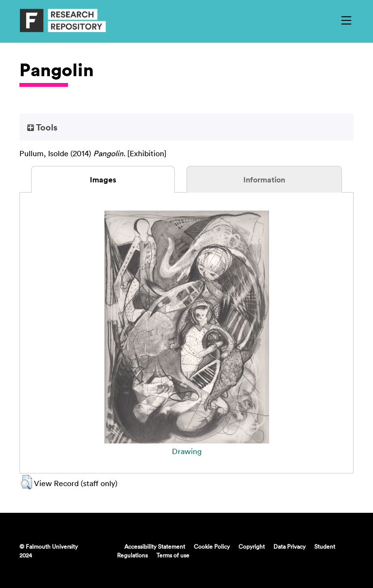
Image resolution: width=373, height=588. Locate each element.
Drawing (187, 451)
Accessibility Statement (155, 546)
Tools (42, 127)
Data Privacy (289, 546)
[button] (26, 482)
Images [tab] (103, 180)
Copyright (252, 546)
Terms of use (173, 555)
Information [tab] (264, 180)
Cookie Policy (212, 546)
